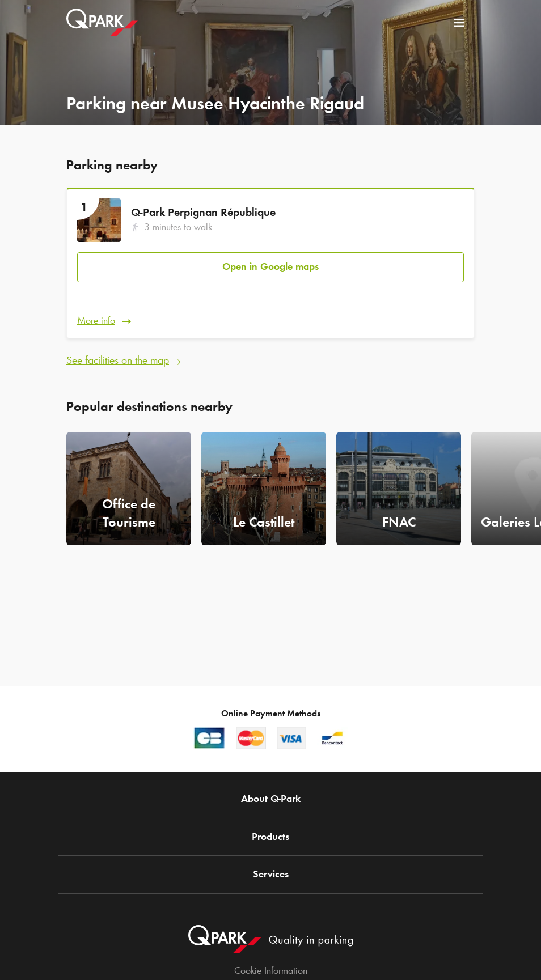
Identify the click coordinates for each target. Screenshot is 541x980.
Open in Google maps (270, 266)
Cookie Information (271, 970)
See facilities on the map (118, 360)
